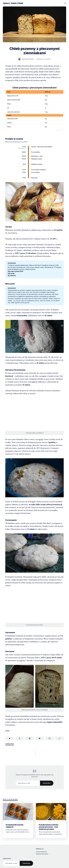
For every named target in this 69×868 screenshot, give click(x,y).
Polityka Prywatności (41, 852)
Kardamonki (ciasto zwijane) (15, 826)
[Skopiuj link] (59, 738)
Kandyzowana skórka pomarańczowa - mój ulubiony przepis (49, 827)
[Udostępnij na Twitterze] (10, 738)
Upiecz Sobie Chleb (13, 3)
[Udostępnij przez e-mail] (49, 738)
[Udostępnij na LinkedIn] (30, 738)
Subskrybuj (47, 783)
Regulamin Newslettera (42, 854)
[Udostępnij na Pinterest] (39, 738)
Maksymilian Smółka (28, 59)
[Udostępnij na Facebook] (20, 738)
